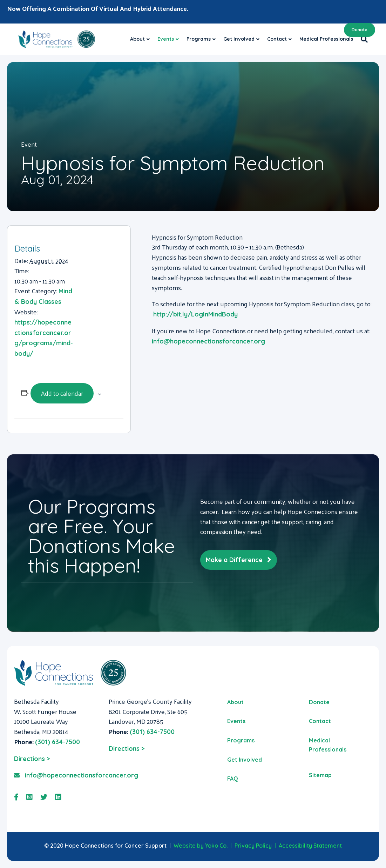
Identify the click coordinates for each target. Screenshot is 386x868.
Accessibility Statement (310, 846)
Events (166, 39)
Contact (277, 39)
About (137, 39)
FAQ (233, 779)
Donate (360, 30)
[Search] (362, 39)
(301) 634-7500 (57, 742)
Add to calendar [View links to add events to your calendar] (62, 393)
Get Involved (239, 39)
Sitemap (320, 775)
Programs (199, 39)
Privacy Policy (253, 846)
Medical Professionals (326, 39)
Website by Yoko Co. (201, 846)
